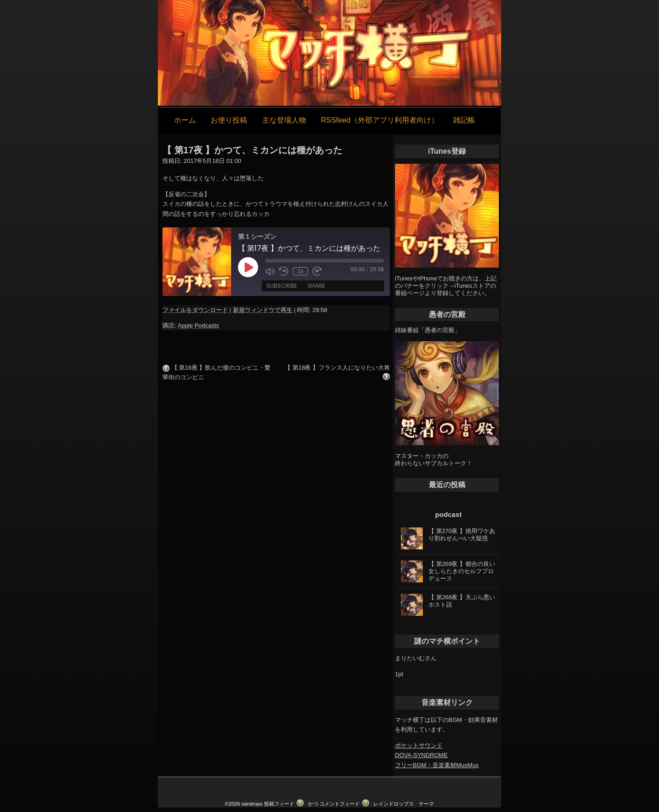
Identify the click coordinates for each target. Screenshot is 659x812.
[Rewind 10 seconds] (284, 271)
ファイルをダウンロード (195, 310)
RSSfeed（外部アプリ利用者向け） (380, 120)
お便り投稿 (229, 120)
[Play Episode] (248, 267)
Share (316, 286)
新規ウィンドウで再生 (263, 310)
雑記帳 (464, 120)
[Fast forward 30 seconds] (317, 271)
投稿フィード (279, 804)
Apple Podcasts (198, 325)
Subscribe (282, 286)
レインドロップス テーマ (404, 804)
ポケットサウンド (419, 745)
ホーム (185, 120)
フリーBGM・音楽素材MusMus (437, 765)
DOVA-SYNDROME (421, 755)
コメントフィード (340, 804)
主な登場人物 (284, 120)
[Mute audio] (270, 271)
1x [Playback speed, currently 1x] (300, 271)
